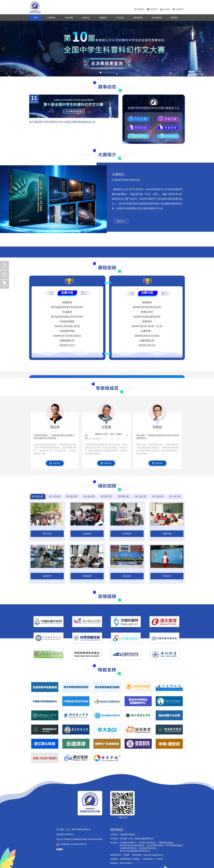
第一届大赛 (175, 496)
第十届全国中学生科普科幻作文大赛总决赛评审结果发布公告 (62, 122)
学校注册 (170, 119)
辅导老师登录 (170, 136)
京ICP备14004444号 (65, 834)
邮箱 (5, 274)
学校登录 (152, 9)
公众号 (5, 284)
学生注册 (141, 119)
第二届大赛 (158, 496)
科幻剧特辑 (157, 18)
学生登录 (165, 9)
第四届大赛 (123, 496)
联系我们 (174, 18)
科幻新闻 (69, 18)
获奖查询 (139, 9)
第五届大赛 (106, 496)
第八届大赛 (55, 496)
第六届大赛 (89, 496)
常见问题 (120, 18)
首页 (36, 18)
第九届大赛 (37, 496)
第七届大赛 (72, 496)
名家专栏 (55, 463)
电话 (5, 265)
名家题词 (103, 18)
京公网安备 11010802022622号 (71, 844)
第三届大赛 (141, 496)
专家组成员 (138, 18)
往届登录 (178, 9)
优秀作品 (86, 18)
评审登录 (141, 136)
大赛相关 (51, 18)
